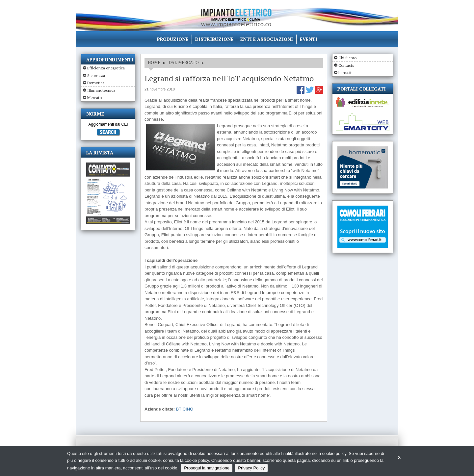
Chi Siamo (347, 58)
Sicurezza (96, 75)
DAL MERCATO (184, 63)
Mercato (94, 98)
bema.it (345, 73)
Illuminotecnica (101, 90)
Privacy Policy (251, 468)
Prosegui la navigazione (207, 468)
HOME (154, 63)
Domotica (96, 83)
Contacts (346, 65)
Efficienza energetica (106, 68)
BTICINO (184, 409)
